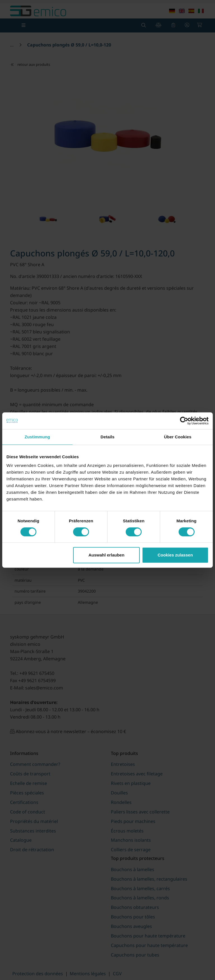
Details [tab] (107, 437)
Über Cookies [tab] (178, 437)
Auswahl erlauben (106, 555)
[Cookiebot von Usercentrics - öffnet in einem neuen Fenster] (184, 421)
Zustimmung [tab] (37, 437)
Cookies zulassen (175, 555)
